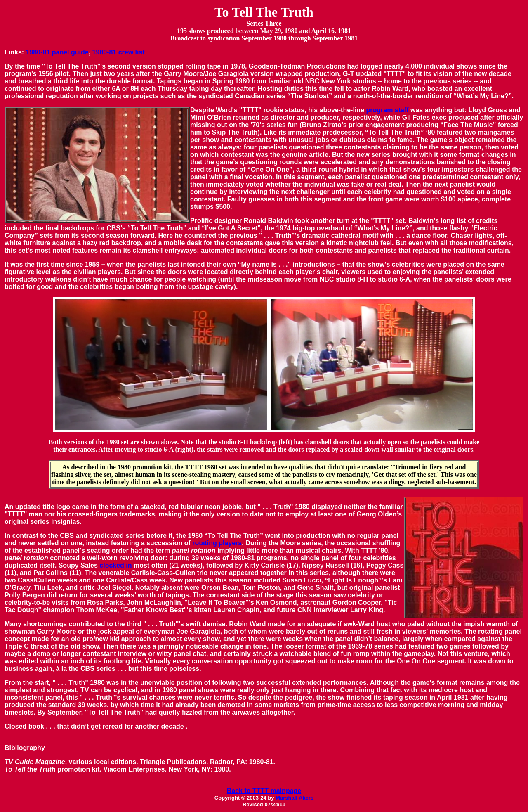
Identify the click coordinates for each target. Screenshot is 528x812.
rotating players (217, 543)
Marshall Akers (295, 798)
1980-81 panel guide (57, 52)
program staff (387, 110)
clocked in (115, 565)
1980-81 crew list (119, 52)
